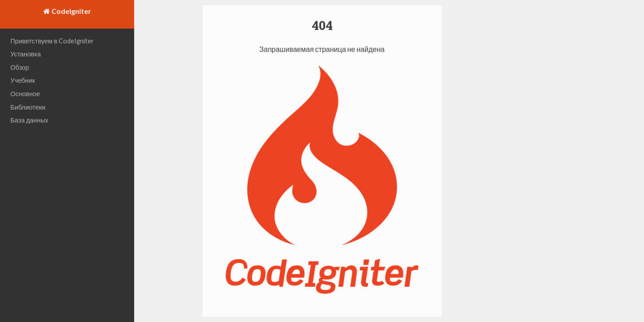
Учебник (23, 80)
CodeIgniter (71, 11)
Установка (25, 54)
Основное (25, 94)
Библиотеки (28, 107)
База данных (29, 120)
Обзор (20, 67)
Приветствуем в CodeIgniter (52, 41)
